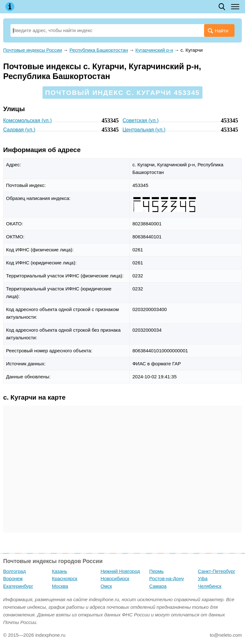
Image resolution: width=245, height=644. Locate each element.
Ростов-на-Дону (166, 578)
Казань (59, 571)
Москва (60, 586)
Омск (106, 586)
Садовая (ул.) (19, 130)
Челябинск (210, 586)
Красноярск (64, 578)
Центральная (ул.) (144, 130)
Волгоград (14, 571)
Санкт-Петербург (217, 571)
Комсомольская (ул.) (27, 120)
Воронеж (13, 578)
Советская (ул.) (141, 120)
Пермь (156, 571)
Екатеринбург (18, 586)
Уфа (203, 578)
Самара (158, 586)
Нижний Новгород (120, 571)
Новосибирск (115, 578)
